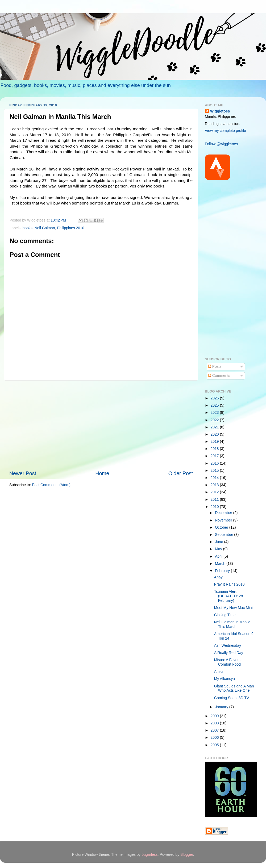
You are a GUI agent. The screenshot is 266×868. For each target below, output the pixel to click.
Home (102, 473)
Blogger (187, 854)
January (222, 707)
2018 (215, 449)
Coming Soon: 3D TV (232, 698)
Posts (215, 366)
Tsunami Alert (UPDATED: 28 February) (228, 596)
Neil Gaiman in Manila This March (232, 624)
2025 (215, 405)
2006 (215, 737)
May (219, 549)
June (219, 542)
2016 (215, 463)
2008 (215, 723)
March (221, 564)
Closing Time (225, 615)
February (223, 571)
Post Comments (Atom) (51, 485)
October (222, 527)
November (224, 520)
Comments (219, 375)
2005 (215, 745)
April (219, 556)
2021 (215, 427)
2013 (215, 485)
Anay (218, 577)
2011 (215, 499)
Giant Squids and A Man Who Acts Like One (234, 688)
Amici (219, 671)
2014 (215, 478)
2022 (215, 420)
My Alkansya (225, 679)
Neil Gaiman (45, 228)
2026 (215, 398)
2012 (215, 492)
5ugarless (149, 854)
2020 (215, 434)
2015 (215, 470)
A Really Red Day (229, 653)
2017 (215, 456)
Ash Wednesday (228, 645)
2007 (215, 730)
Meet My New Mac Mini (233, 608)
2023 (215, 412)
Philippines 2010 (70, 228)
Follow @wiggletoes (221, 144)
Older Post (181, 473)
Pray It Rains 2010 (229, 584)
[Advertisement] (101, 425)
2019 (215, 441)
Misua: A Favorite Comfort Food (228, 662)
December (224, 513)
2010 (215, 507)
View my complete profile (225, 131)
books (28, 228)
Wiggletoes (220, 111)
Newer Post (23, 473)
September (225, 535)
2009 (215, 716)
